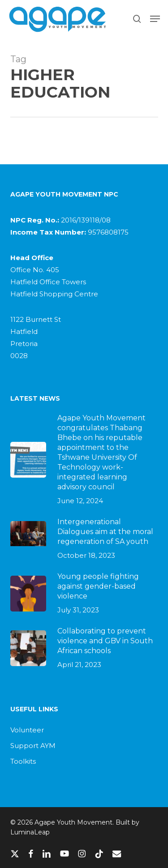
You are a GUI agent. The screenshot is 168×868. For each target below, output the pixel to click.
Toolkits (23, 761)
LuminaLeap (30, 832)
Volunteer (27, 730)
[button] (155, 19)
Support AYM (33, 746)
